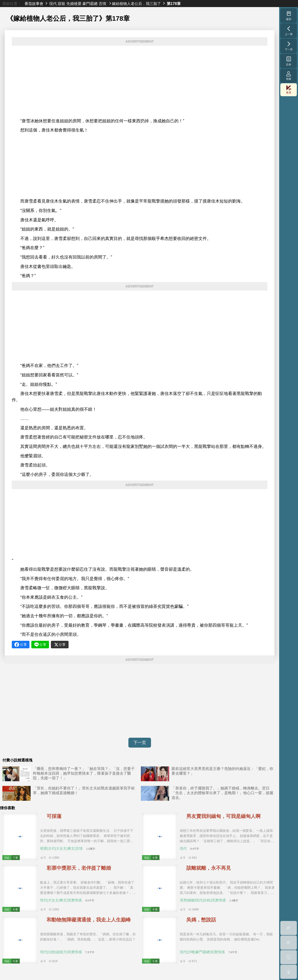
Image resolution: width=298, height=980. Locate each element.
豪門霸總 (90, 4)
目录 (289, 61)
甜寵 (61, 4)
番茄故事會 (34, 4)
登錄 (289, 76)
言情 (102, 4)
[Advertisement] (140, 82)
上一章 (289, 31)
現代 (53, 4)
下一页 (140, 743)
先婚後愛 (74, 4)
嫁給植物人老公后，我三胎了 (136, 4)
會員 (289, 90)
